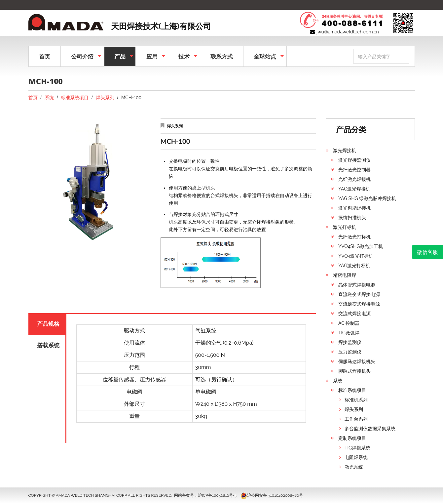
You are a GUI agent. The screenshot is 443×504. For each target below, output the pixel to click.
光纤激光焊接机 (354, 179)
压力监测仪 (350, 352)
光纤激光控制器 (354, 170)
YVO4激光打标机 (356, 256)
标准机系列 (356, 400)
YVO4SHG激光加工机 (361, 246)
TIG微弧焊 (349, 333)
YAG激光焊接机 (354, 189)
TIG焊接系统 (357, 448)
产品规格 (49, 324)
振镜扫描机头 (352, 218)
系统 (49, 98)
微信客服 (427, 252)
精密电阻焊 (345, 275)
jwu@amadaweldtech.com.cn (348, 32)
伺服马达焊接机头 (357, 361)
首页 (45, 56)
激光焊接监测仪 (354, 160)
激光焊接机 (345, 150)
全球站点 (264, 56)
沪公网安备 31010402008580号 (272, 495)
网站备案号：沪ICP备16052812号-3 (205, 495)
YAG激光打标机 (354, 266)
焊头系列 (105, 98)
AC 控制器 (349, 323)
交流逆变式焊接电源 (359, 304)
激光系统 (354, 467)
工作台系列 (356, 419)
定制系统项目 (352, 438)
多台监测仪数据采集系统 (370, 429)
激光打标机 (345, 227)
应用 (151, 56)
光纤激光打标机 (354, 237)
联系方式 (222, 56)
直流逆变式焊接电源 (359, 294)
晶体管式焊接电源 (357, 285)
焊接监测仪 (350, 342)
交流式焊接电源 (354, 314)
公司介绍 (82, 56)
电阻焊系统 (356, 457)
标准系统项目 (75, 98)
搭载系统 (49, 347)
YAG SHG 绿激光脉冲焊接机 (367, 198)
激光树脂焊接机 (354, 208)
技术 (183, 56)
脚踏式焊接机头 (354, 371)
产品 (119, 56)
